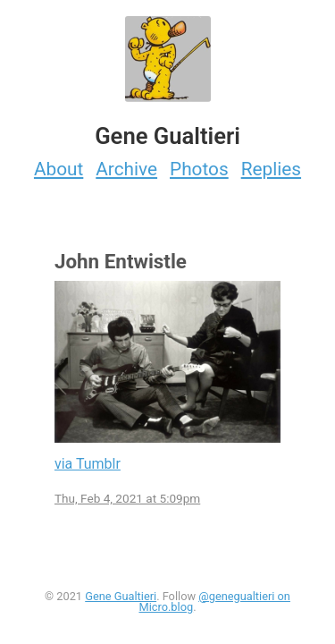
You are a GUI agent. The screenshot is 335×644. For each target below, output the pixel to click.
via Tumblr (88, 464)
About (59, 169)
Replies (271, 169)
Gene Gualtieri (121, 596)
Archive (126, 169)
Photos (199, 169)
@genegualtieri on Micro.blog (214, 602)
